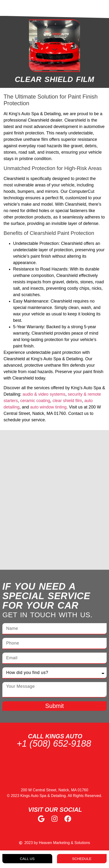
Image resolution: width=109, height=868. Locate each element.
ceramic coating (35, 401)
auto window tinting (48, 407)
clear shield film (67, 401)
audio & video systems (44, 394)
